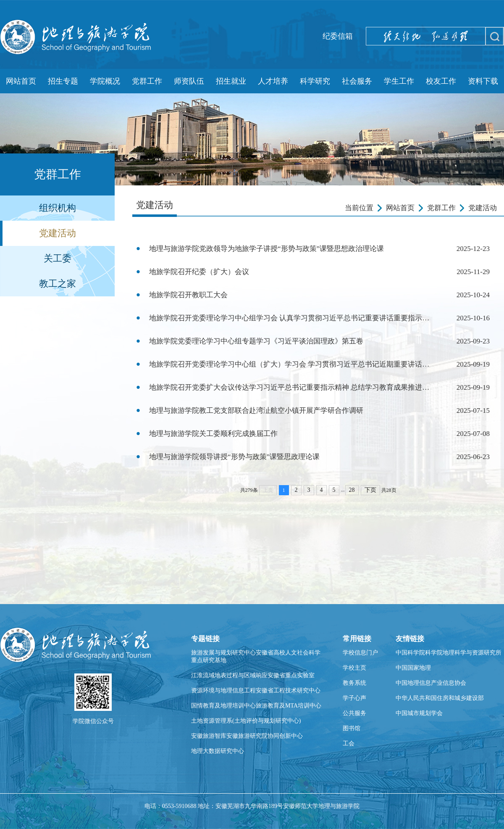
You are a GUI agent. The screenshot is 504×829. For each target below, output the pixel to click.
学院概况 (105, 81)
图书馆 (352, 728)
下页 (370, 490)
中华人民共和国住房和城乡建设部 (440, 698)
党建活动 (58, 233)
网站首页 (21, 81)
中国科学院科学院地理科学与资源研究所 (449, 653)
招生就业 (231, 81)
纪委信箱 (338, 36)
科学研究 (315, 81)
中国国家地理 (413, 668)
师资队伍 (189, 81)
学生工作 (399, 81)
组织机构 (58, 208)
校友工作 (441, 81)
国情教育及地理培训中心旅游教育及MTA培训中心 (256, 706)
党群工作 (147, 81)
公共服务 (354, 713)
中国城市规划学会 (419, 713)
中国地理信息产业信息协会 (431, 683)
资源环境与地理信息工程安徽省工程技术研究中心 (256, 690)
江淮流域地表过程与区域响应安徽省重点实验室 (253, 675)
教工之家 (58, 284)
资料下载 (483, 81)
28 (352, 490)
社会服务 (357, 81)
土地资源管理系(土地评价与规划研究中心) (246, 721)
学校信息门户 (360, 653)
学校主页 (354, 668)
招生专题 (63, 81)
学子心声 (354, 698)
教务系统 (354, 683)
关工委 (58, 258)
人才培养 (273, 81)
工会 (349, 743)
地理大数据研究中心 (218, 751)
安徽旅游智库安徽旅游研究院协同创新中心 (247, 736)
